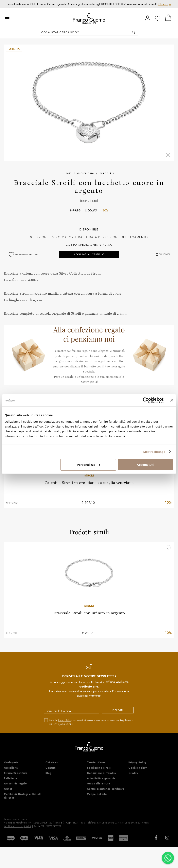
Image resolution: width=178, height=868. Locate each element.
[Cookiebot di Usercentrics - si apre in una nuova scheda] (146, 400)
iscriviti (118, 710)
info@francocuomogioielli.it (18, 826)
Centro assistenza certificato (106, 789)
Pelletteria (11, 778)
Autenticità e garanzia (101, 778)
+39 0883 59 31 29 (130, 823)
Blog (48, 773)
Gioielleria (86, 173)
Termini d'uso (96, 763)
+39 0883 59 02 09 (107, 823)
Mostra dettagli (154, 452)
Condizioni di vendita (101, 773)
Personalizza (88, 464)
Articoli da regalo (15, 784)
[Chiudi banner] (172, 400)
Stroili (95, 201)
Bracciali (107, 173)
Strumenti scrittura (16, 773)
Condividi (162, 254)
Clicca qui (165, 4)
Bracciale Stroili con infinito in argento (89, 613)
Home (68, 173)
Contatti (51, 768)
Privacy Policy (65, 720)
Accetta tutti (146, 464)
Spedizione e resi (99, 768)
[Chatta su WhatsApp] (168, 858)
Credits (133, 773)
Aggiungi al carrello (89, 254)
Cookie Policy (138, 768)
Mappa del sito (97, 794)
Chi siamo (52, 763)
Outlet (8, 789)
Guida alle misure (99, 784)
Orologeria (11, 763)
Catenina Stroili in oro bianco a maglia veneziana (89, 482)
